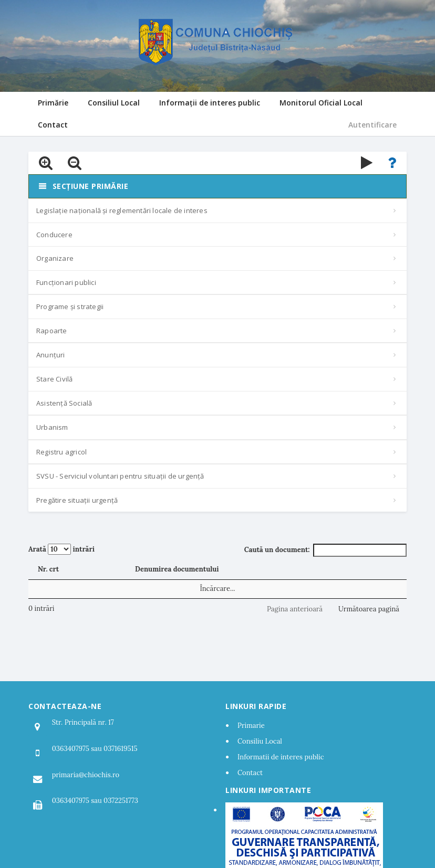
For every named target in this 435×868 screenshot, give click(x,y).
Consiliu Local (260, 741)
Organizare (55, 258)
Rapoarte (52, 331)
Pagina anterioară (295, 609)
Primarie (251, 726)
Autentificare (372, 125)
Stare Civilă (54, 379)
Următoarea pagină (369, 609)
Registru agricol (61, 452)
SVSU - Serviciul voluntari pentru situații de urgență (120, 476)
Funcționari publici (66, 282)
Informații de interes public (210, 103)
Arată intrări (61, 549)
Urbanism (52, 427)
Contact (53, 125)
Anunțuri (51, 355)
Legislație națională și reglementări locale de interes (122, 210)
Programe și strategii (70, 306)
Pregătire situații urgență (77, 500)
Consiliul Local (114, 103)
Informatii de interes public (281, 757)
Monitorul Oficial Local (321, 103)
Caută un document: (325, 550)
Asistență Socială (64, 403)
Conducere (54, 235)
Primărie (53, 103)
